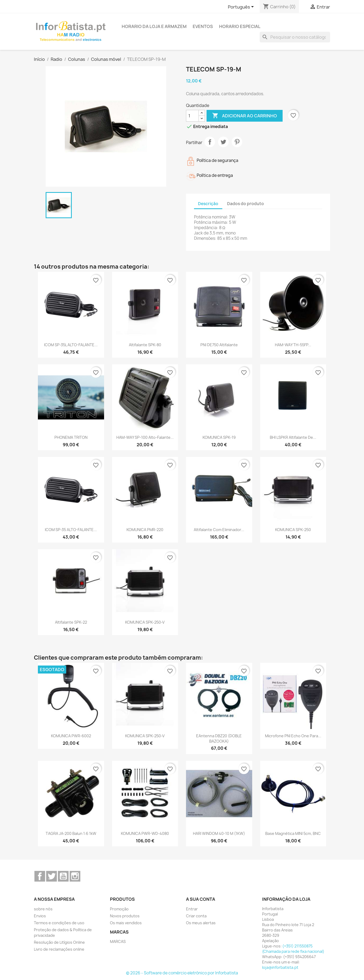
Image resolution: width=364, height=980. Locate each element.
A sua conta (201, 899)
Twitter (52, 876)
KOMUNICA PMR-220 (145, 530)
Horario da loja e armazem (154, 26)
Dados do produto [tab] (246, 204)
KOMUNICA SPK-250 (293, 530)
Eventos (203, 26)
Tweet (223, 142)
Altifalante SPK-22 (71, 622)
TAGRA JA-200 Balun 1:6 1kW (71, 833)
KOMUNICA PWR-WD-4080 (145, 833)
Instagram (75, 876)
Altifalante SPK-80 (145, 345)
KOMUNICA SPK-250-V (145, 622)
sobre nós (43, 909)
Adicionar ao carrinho (245, 116)
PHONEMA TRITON (71, 437)
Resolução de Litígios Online (59, 942)
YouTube (63, 876)
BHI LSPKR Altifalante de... (293, 437)
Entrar (192, 909)
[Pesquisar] (295, 37)
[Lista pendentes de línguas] (242, 7)
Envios (40, 916)
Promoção (119, 909)
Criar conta (196, 916)
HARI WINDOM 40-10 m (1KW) (219, 833)
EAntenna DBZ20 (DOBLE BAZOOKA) (219, 738)
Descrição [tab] (208, 204)
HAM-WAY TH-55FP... (293, 345)
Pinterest (237, 142)
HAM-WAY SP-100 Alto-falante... (145, 437)
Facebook (40, 876)
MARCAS (118, 941)
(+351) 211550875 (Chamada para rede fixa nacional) (293, 949)
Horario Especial (240, 26)
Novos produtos (125, 916)
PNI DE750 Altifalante (219, 345)
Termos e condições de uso (59, 923)
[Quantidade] (192, 116)
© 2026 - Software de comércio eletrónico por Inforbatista (182, 973)
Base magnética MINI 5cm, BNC (293, 833)
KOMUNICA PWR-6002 (71, 736)
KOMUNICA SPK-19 (219, 437)
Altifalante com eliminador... (219, 530)
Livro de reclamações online (59, 949)
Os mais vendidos (126, 923)
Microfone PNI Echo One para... (293, 736)
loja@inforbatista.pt (280, 967)
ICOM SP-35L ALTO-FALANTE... (71, 345)
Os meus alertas (201, 923)
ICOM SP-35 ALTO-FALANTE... (71, 530)
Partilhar (210, 142)
